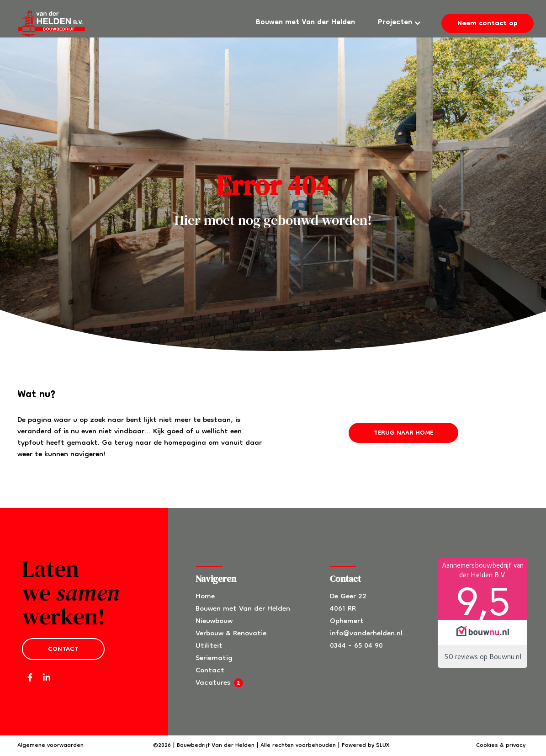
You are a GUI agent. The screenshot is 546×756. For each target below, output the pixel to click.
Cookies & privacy (501, 746)
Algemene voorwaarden (50, 746)
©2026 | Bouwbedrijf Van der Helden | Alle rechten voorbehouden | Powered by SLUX (271, 746)
